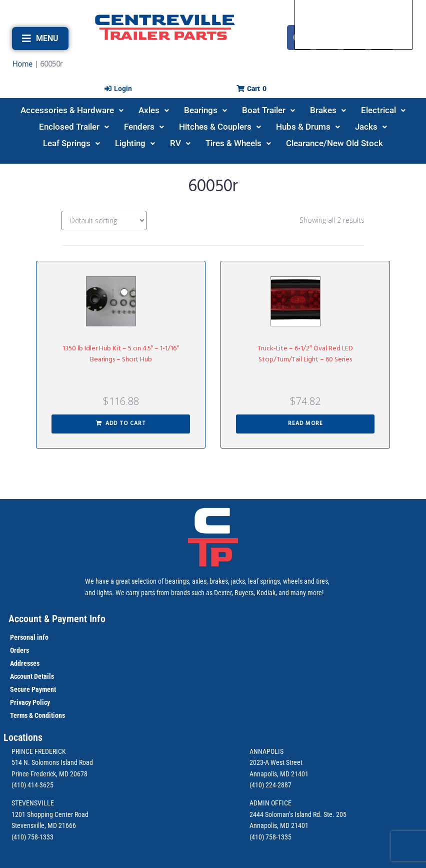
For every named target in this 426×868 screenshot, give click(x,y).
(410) (257, 837)
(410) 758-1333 (32, 837)
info (42, 637)
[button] (40, 39)
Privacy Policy (30, 702)
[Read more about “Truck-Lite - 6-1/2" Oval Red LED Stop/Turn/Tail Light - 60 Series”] (305, 424)
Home (22, 64)
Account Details (32, 676)
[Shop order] (104, 221)
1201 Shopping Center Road (50, 814)
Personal (23, 637)
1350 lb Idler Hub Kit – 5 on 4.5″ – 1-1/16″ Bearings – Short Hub (121, 354)
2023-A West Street (276, 762)
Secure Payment (33, 689)
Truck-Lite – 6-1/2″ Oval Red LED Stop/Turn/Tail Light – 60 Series (305, 354)
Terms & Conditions (37, 715)
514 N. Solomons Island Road (52, 762)
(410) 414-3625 (32, 785)
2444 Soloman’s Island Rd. (286, 814)
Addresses (25, 663)
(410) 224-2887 (270, 785)
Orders (19, 650)
